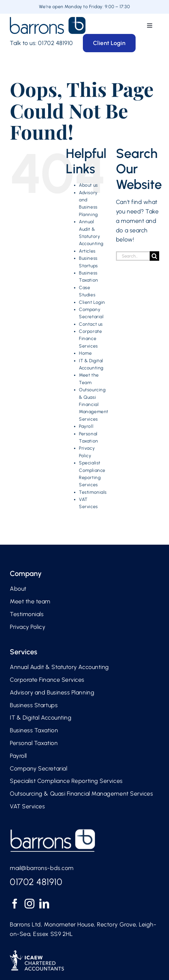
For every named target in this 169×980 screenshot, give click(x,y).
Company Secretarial (38, 769)
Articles (87, 251)
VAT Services (27, 806)
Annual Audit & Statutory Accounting (59, 667)
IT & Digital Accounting (41, 718)
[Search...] (133, 256)
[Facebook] (15, 904)
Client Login (92, 302)
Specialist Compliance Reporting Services (66, 781)
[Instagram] (30, 904)
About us (88, 185)
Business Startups (34, 705)
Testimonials (93, 492)
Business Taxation (34, 730)
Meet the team (30, 601)
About (18, 589)
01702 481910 (55, 43)
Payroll (86, 426)
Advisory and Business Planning (52, 692)
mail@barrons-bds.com (42, 868)
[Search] (154, 256)
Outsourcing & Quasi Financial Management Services (94, 404)
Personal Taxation (34, 743)
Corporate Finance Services (90, 339)
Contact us (91, 324)
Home (85, 353)
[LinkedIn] (44, 904)
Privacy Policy (28, 627)
